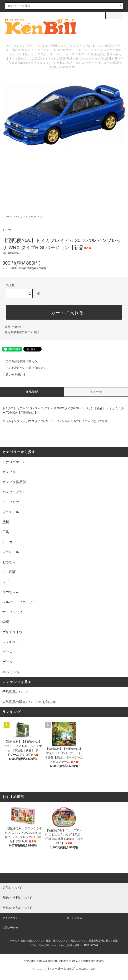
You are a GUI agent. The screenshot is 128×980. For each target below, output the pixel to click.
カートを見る (74, 918)
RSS (87, 945)
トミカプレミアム (35, 216)
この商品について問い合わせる (23, 368)
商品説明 (32, 392)
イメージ (96, 392)
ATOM (94, 945)
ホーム (8, 216)
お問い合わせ (10, 928)
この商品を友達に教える (19, 361)
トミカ (19, 216)
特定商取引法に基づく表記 (22, 332)
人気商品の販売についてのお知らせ (29, 702)
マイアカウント (12, 918)
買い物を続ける (13, 375)
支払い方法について (31, 941)
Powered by (64, 969)
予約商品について (16, 692)
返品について (13, 327)
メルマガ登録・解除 (69, 945)
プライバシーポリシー (42, 945)
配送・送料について (57, 941)
